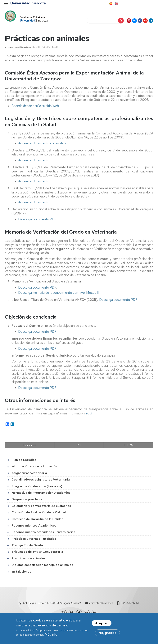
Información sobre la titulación (34, 468)
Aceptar (102, 624)
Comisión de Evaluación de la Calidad (39, 514)
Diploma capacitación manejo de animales (42, 566)
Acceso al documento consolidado (43, 146)
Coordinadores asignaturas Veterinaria (41, 481)
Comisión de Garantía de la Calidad (37, 521)
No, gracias (107, 633)
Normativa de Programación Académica (41, 494)
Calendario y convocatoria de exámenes (41, 507)
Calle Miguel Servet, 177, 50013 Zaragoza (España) (52, 603)
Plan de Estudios (24, 461)
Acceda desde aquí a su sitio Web (35, 109)
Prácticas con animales (29, 560)
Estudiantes (29, 447)
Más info (51, 635)
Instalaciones (21, 573)
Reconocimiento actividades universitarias (43, 534)
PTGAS (129, 447)
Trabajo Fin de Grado (27, 547)
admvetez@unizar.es (101, 603)
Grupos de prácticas (27, 501)
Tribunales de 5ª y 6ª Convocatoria (37, 553)
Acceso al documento (34, 163)
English (116, 4)
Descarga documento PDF (37, 222)
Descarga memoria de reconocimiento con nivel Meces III (59, 296)
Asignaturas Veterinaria (29, 475)
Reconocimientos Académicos (34, 527)
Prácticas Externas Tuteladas (34, 540)
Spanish (111, 4)
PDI (79, 447)
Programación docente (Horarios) (37, 488)
